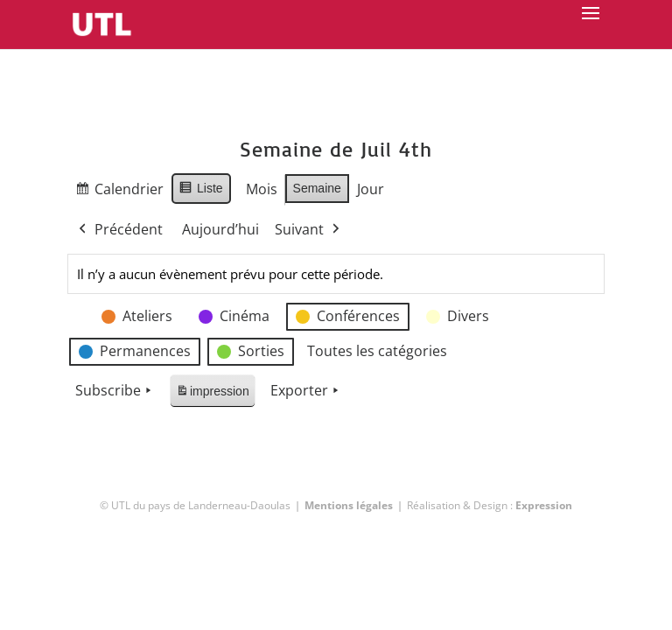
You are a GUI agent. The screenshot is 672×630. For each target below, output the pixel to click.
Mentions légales (349, 505)
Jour (371, 189)
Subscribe (115, 391)
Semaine (316, 188)
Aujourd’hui (220, 229)
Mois (261, 189)
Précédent (119, 230)
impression (212, 394)
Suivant (309, 230)
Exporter (306, 391)
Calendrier (119, 192)
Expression (544, 505)
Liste (201, 191)
